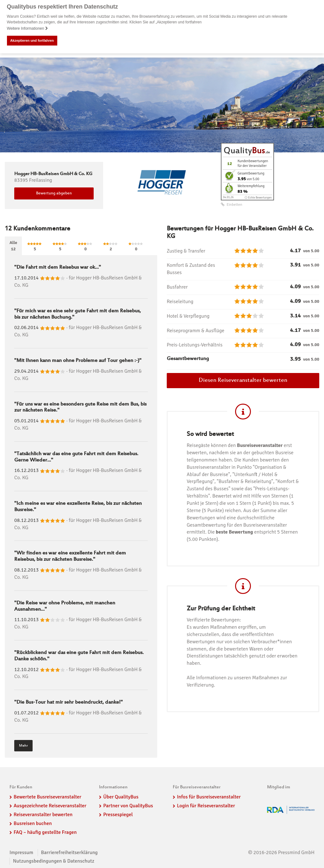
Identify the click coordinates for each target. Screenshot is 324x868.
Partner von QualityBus (128, 806)
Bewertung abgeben (54, 193)
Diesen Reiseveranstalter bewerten (243, 381)
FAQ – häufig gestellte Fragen (45, 832)
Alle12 (13, 246)
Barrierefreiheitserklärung (69, 852)
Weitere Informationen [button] (28, 28)
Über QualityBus (121, 797)
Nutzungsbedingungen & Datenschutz (54, 861)
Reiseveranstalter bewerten (43, 814)
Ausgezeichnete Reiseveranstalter (50, 806)
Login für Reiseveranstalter (206, 806)
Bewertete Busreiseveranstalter (47, 797)
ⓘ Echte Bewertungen (258, 197)
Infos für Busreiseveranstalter (209, 797)
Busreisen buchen (33, 823)
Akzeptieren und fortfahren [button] (32, 40)
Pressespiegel (118, 814)
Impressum (21, 852)
